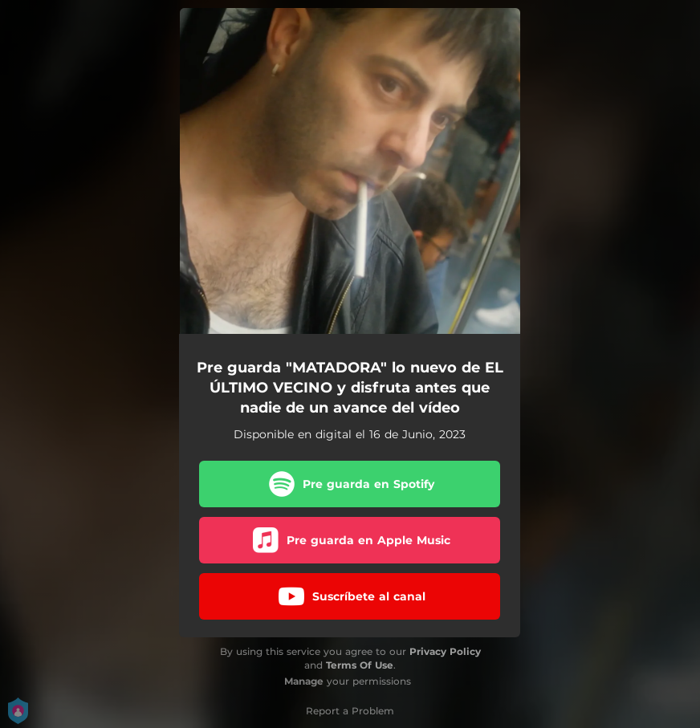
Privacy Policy (445, 651)
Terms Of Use (360, 665)
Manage (304, 681)
